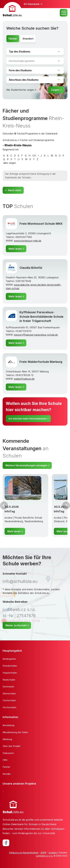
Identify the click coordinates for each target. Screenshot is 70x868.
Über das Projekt (11, 746)
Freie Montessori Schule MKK (41, 224)
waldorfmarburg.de (24, 379)
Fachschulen (9, 700)
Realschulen (9, 680)
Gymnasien (8, 687)
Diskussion (8, 753)
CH (34, 156)
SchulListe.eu (10, 140)
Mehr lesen (15, 249)
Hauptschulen (10, 673)
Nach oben (15, 190)
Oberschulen (9, 694)
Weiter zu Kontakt (16, 625)
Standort (28, 39)
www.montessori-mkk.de (28, 241)
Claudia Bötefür (31, 268)
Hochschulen (9, 707)
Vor (4, 505)
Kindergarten (9, 659)
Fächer (13, 39)
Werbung (7, 739)
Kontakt (7, 774)
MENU (64, 13)
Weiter (66, 505)
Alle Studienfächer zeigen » (21, 90)
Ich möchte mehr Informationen (27, 419)
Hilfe (5, 760)
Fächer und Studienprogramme (37, 140)
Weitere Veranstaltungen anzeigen (26, 465)
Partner (6, 767)
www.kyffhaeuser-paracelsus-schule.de (36, 335)
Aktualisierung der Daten (15, 732)
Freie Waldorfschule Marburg (41, 362)
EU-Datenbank (32, 4)
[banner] (12, 10)
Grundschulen (10, 666)
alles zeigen (10, 163)
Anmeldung (8, 725)
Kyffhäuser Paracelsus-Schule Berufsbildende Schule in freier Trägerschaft (41, 317)
